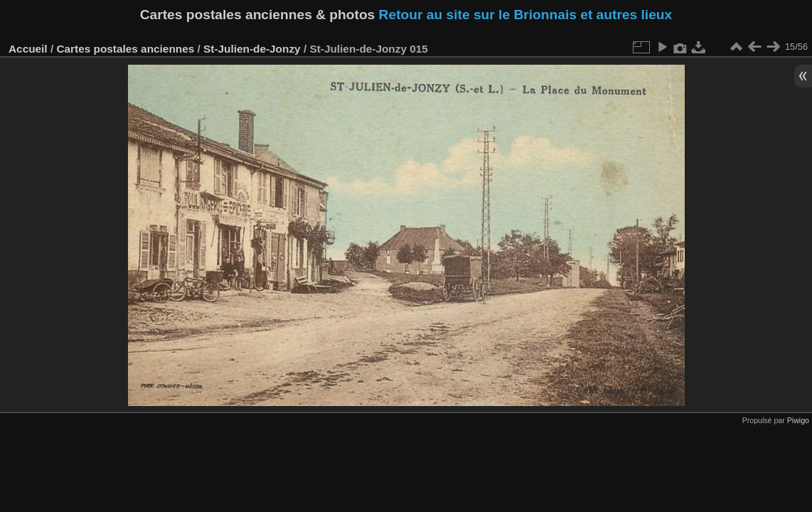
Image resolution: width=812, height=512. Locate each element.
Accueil (28, 49)
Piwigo (798, 420)
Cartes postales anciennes (125, 49)
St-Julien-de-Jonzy (252, 49)
